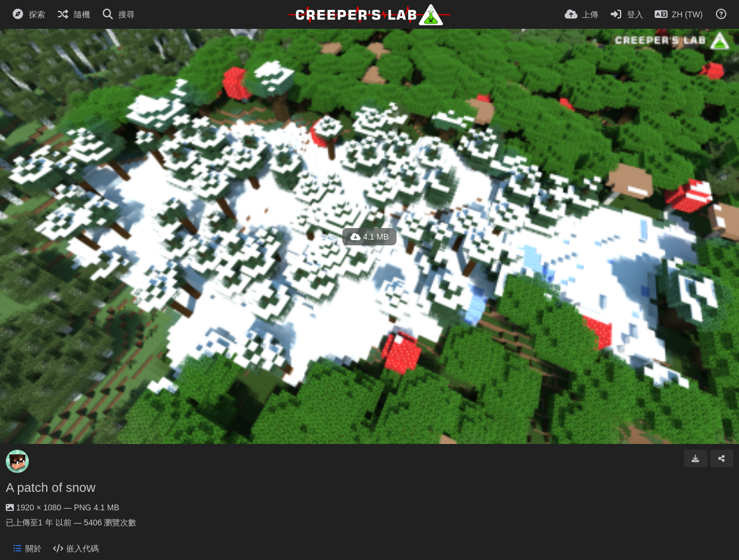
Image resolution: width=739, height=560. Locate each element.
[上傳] (581, 14)
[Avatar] (17, 461)
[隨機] (73, 14)
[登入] (626, 14)
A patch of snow (51, 488)
